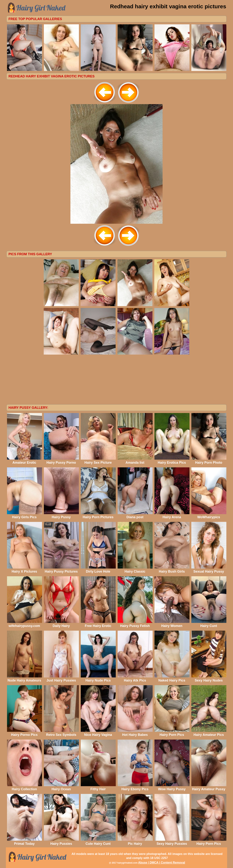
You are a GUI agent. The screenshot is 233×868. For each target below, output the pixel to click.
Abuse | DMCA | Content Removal (162, 863)
